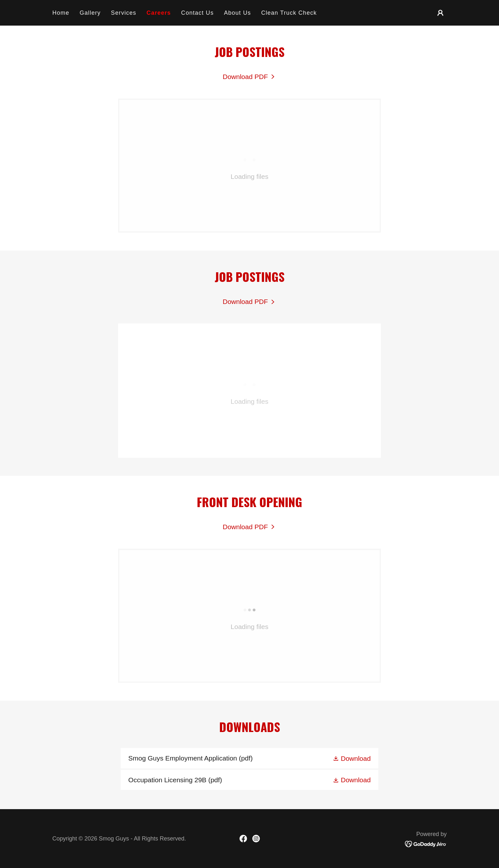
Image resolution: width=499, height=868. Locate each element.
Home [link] (61, 13)
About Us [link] (237, 13)
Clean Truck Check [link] (289, 13)
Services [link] (124, 13)
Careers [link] (159, 13)
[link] (249, 77)
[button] (440, 13)
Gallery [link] (90, 13)
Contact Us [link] (197, 13)
